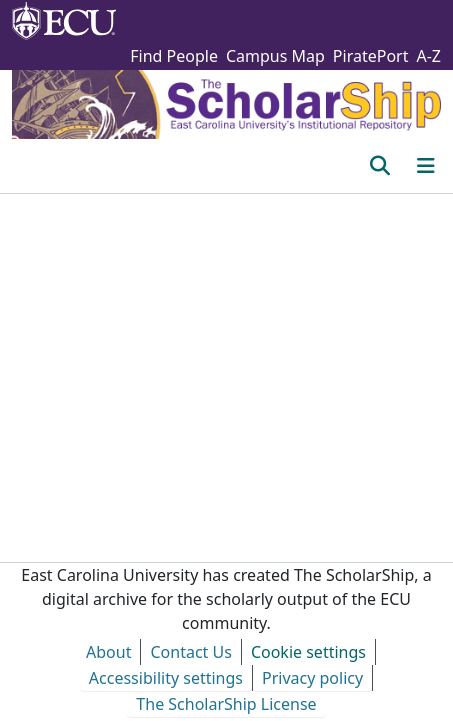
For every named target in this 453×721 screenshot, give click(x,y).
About (108, 652)
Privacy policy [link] (312, 678)
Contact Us (190, 652)
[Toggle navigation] (426, 166)
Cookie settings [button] (308, 652)
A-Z (428, 56)
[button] (379, 166)
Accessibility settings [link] (166, 678)
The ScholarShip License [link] (226, 704)
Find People (174, 56)
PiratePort (371, 56)
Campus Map (275, 56)
